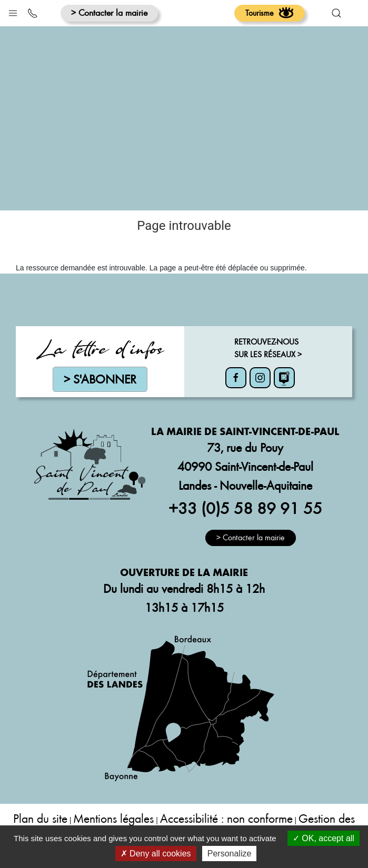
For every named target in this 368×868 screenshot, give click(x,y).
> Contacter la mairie (109, 12)
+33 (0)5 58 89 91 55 (245, 508)
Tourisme (270, 13)
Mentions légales (113, 818)
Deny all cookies (156, 854)
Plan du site (40, 818)
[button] (13, 11)
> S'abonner (100, 379)
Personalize (230, 854)
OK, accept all (324, 838)
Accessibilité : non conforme (226, 818)
